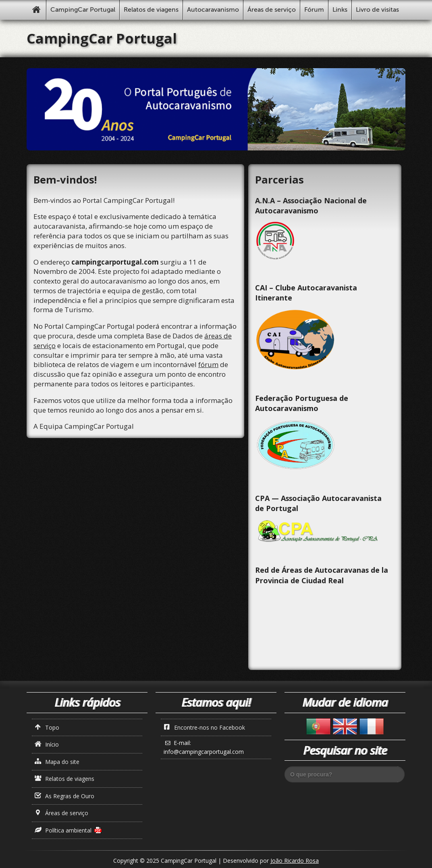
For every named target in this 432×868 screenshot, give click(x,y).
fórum (208, 364)
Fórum (314, 10)
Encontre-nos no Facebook (205, 727)
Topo (47, 727)
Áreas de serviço (272, 10)
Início (47, 744)
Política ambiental (63, 830)
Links (340, 10)
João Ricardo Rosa (295, 861)
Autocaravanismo (213, 10)
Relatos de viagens (151, 10)
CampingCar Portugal (83, 10)
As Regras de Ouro (65, 796)
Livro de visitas (377, 10)
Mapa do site (57, 762)
